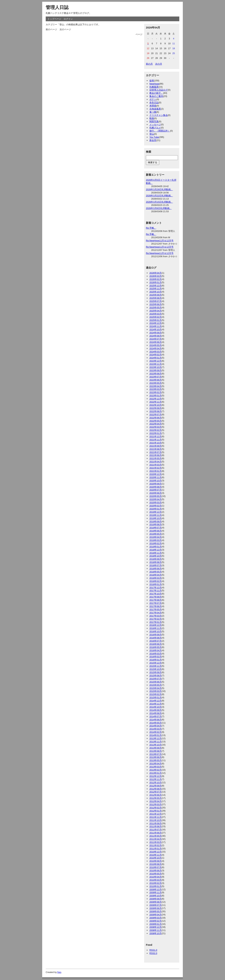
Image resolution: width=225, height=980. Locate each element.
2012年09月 (155, 786)
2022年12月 (155, 399)
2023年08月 (155, 374)
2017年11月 (155, 590)
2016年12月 (155, 625)
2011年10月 (155, 820)
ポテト (153, 99)
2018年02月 (155, 581)
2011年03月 (155, 842)
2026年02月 (155, 279)
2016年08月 (155, 638)
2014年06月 (155, 720)
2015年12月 (155, 663)
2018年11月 (155, 553)
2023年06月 (155, 380)
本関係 (153, 106)
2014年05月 (155, 723)
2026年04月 (155, 273)
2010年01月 (155, 886)
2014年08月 (155, 713)
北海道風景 (155, 109)
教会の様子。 (156, 93)
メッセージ (155, 124)
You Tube (154, 137)
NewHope (154, 84)
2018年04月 (155, 575)
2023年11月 (155, 364)
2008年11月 (155, 930)
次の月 (159, 64)
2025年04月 (155, 311)
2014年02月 (155, 732)
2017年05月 (155, 609)
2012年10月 (155, 782)
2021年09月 (155, 446)
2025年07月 (155, 301)
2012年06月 (155, 795)
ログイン (68, 19)
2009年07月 (155, 905)
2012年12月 (155, 776)
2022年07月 (155, 414)
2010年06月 (155, 870)
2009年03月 (155, 918)
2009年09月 (155, 899)
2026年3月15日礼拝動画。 (159, 202)
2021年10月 (155, 443)
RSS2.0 (153, 953)
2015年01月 (155, 697)
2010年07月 (155, 867)
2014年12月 (155, 701)
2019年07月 (155, 528)
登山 (152, 134)
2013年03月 (155, 767)
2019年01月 (155, 547)
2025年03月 (155, 314)
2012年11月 (155, 779)
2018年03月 (155, 578)
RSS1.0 (153, 950)
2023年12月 (155, 361)
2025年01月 (155, 320)
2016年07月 (155, 641)
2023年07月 (155, 377)
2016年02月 (155, 657)
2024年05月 (155, 345)
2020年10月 (155, 481)
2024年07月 (155, 339)
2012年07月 (155, 792)
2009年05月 (155, 911)
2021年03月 (155, 465)
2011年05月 (155, 836)
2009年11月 (155, 892)
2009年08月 (155, 902)
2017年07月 (155, 603)
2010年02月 (155, 883)
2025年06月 (155, 304)
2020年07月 (155, 490)
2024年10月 (155, 329)
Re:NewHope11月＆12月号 (160, 241)
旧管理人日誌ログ (159, 90)
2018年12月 (155, 550)
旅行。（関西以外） (160, 131)
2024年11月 (155, 326)
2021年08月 (155, 449)
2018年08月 (155, 562)
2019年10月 (155, 518)
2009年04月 (155, 915)
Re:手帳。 (151, 228)
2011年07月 (155, 830)
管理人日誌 (57, 7)
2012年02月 (155, 808)
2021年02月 (155, 468)
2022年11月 (155, 402)
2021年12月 (155, 436)
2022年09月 (155, 408)
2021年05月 (155, 458)
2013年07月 (155, 754)
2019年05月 (155, 534)
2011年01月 (155, 849)
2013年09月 (155, 748)
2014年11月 (155, 704)
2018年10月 (155, 556)
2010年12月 (155, 852)
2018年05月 (155, 572)
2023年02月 (155, 392)
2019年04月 (155, 537)
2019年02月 (155, 543)
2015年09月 (155, 672)
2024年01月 (155, 358)
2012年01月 (155, 811)
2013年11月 (155, 742)
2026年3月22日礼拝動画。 (159, 196)
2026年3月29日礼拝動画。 (159, 189)
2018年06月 (155, 569)
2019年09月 (155, 521)
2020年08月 (155, 487)
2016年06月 (155, 644)
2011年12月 (155, 814)
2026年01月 (155, 282)
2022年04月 (155, 424)
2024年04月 (155, 348)
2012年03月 (155, 804)
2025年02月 (155, 317)
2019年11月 (155, 515)
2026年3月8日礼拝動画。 (159, 208)
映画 (152, 118)
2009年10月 (155, 896)
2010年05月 (155, 874)
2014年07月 (155, 716)
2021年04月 (155, 462)
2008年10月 (155, 933)
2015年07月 (155, 679)
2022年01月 (155, 433)
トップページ (54, 19)
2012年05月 (155, 798)
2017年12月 (155, 587)
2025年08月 (155, 298)
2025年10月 (155, 292)
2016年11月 (155, 628)
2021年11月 (155, 440)
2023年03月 (155, 389)
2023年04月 (155, 386)
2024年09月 (155, 333)
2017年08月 (155, 600)
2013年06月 (155, 757)
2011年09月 (155, 823)
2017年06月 (155, 606)
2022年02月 (155, 430)
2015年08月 (155, 675)
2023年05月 (155, 383)
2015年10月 (155, 669)
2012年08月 (155, 789)
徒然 (152, 81)
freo (59, 972)
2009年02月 (155, 921)
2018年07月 (155, 565)
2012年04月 (155, 801)
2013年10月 (155, 745)
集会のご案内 (156, 96)
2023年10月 (155, 367)
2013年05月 (155, 760)
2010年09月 (155, 861)
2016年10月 (155, 631)
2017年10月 (155, 594)
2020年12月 (155, 474)
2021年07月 (155, 452)
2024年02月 (155, 355)
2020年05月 (155, 496)
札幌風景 (154, 87)
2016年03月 (155, 654)
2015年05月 (155, 685)
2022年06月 (155, 418)
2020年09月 (155, 484)
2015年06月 (155, 682)
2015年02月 (155, 694)
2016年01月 (155, 660)
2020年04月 (155, 499)
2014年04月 (155, 726)
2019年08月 (155, 524)
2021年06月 (155, 455)
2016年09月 (155, 635)
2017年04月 (155, 613)
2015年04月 (155, 688)
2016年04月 (155, 650)
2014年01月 (155, 735)
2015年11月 (155, 666)
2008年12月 (155, 927)
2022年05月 (155, 421)
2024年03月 (155, 352)
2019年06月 (155, 531)
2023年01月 (155, 395)
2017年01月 (155, 622)
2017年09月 (155, 597)
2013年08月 (155, 751)
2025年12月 (155, 286)
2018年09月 (155, 559)
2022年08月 (155, 411)
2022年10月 (155, 405)
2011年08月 (155, 826)
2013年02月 (155, 770)
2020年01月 (155, 509)
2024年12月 (155, 323)
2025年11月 (155, 289)
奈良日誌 (154, 102)
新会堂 (153, 140)
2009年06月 (155, 908)
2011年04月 (155, 839)
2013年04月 (155, 764)
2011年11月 (155, 817)
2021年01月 (155, 471)
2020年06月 (155, 493)
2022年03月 (155, 427)
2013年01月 (155, 773)
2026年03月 (155, 276)
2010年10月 (155, 858)
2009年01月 (155, 924)
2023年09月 (155, 370)
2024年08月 (155, 336)
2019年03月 (155, 540)
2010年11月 (155, 855)
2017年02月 (155, 619)
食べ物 (153, 112)
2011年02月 (155, 845)
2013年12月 (155, 738)
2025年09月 (155, 295)
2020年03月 (155, 502)
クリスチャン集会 (159, 115)
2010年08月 (155, 864)
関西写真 (154, 121)
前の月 (149, 64)
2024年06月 (155, 342)
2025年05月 (155, 307)
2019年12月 (155, 512)
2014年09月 (155, 710)
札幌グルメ (155, 128)
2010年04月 (155, 877)
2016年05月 (155, 647)
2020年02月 (155, 506)
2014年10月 (155, 707)
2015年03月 (155, 691)
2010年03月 (155, 880)
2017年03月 (155, 616)
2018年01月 (155, 584)
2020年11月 (155, 477)
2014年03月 (155, 729)
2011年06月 (155, 833)
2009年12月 (155, 889)
